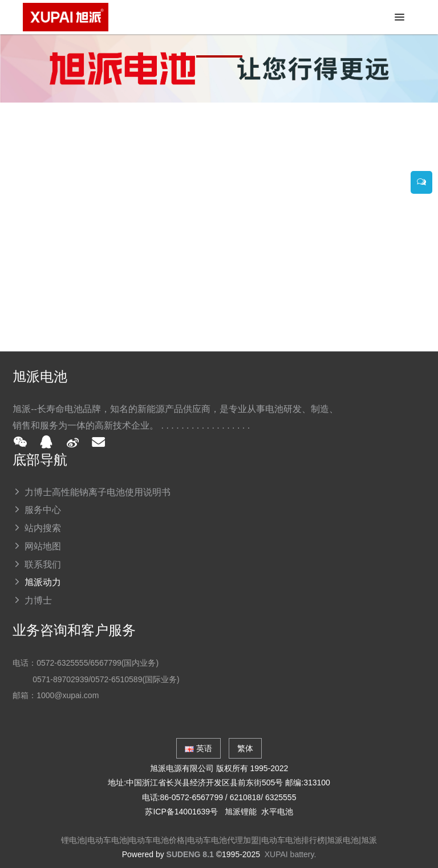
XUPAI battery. (291, 854)
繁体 (245, 748)
